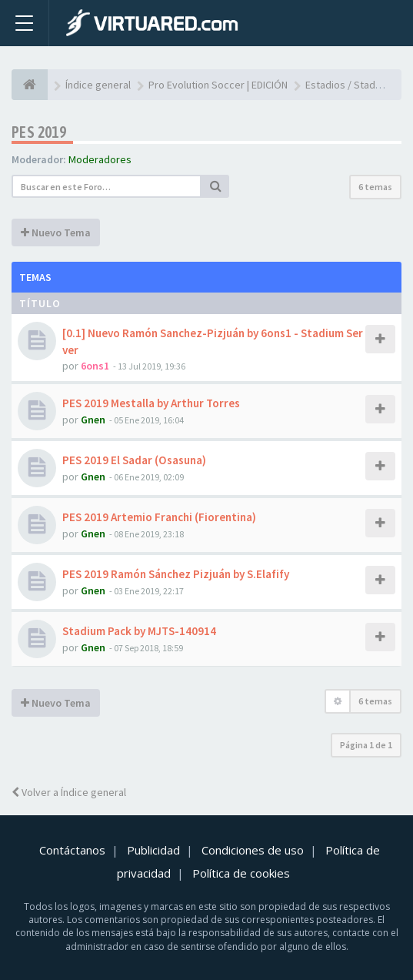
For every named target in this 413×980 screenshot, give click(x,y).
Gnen (93, 420)
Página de (366, 745)
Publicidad (153, 850)
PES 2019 (39, 132)
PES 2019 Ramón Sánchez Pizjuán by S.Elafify (176, 574)
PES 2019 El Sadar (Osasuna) (134, 460)
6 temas (375, 187)
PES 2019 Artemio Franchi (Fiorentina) (159, 517)
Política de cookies (241, 873)
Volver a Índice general (69, 792)
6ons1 (95, 366)
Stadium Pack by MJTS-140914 (139, 631)
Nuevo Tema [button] (56, 232)
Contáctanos (72, 850)
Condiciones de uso (253, 850)
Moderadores (100, 159)
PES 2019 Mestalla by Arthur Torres (151, 403)
